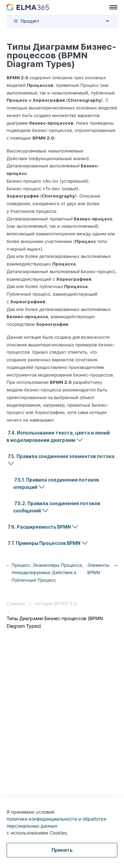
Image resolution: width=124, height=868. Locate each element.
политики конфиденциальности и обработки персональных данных (56, 822)
